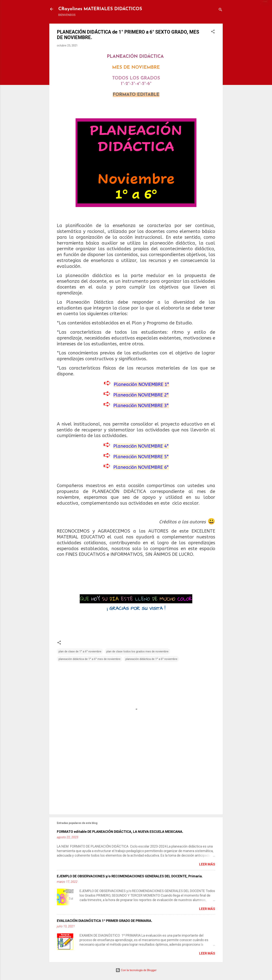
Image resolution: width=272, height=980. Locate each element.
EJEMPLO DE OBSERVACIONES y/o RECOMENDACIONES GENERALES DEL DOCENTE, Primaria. (130, 876)
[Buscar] (220, 10)
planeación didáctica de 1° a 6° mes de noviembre (90, 659)
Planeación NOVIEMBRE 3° (141, 406)
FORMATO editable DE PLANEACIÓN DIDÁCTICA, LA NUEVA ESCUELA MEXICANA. (120, 832)
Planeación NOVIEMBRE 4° (141, 446)
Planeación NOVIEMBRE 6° (141, 467)
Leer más (207, 864)
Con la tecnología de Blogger (136, 970)
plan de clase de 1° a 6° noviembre (80, 651)
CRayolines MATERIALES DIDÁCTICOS (100, 9)
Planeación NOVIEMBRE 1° (141, 384)
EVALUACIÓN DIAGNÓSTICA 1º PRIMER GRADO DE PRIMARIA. (105, 921)
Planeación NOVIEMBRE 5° (141, 457)
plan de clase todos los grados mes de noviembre (137, 651)
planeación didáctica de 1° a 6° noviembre (151, 659)
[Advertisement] (136, 779)
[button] (213, 32)
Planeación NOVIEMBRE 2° (141, 395)
